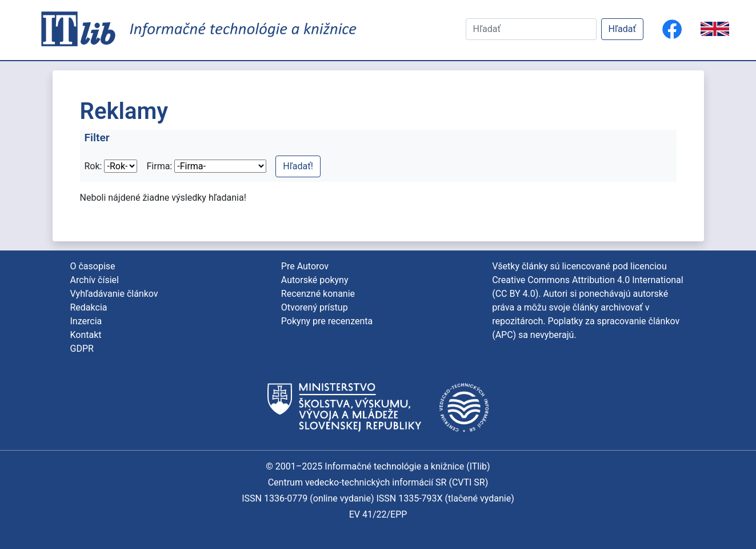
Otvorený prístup (315, 307)
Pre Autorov (305, 266)
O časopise (93, 266)
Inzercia (86, 321)
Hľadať (622, 29)
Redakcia (89, 307)
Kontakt (86, 335)
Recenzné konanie (318, 294)
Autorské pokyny (315, 280)
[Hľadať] (531, 29)
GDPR (82, 349)
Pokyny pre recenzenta (327, 321)
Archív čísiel (95, 280)
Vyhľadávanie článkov (114, 294)
